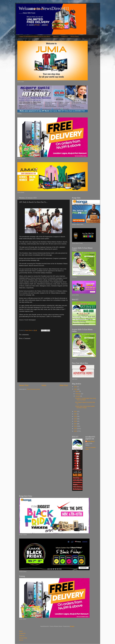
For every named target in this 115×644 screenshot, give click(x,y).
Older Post (64, 385)
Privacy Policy (75, 36)
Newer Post (24, 385)
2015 (76, 429)
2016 (76, 426)
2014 (76, 431)
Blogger (72, 626)
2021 (76, 414)
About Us (56, 36)
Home (44, 385)
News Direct (91, 441)
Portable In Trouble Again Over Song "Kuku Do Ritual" (85, 399)
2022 (76, 411)
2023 (76, 389)
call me (21, 640)
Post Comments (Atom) (33, 389)
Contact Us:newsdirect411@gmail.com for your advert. (35, 36)
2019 (76, 419)
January (78, 396)
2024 (76, 387)
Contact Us (65, 36)
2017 (76, 424)
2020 (76, 416)
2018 (76, 421)
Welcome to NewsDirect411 (44, 8)
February (78, 394)
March (77, 391)
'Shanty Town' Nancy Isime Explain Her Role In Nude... (85, 407)
